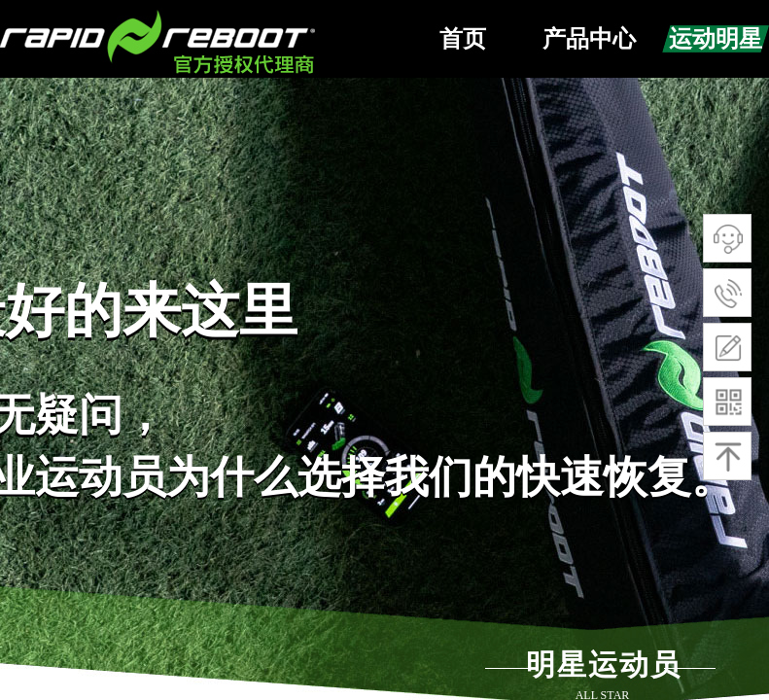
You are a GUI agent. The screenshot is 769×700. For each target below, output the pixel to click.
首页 (463, 39)
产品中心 (589, 39)
